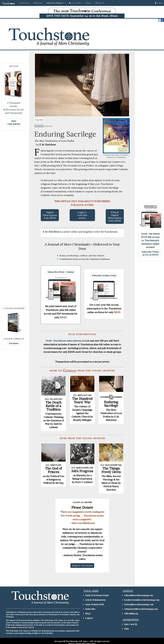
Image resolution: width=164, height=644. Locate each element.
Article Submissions (95, 600)
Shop (88, 614)
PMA (127, 629)
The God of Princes (53, 470)
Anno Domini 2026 (95, 604)
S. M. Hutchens (51, 232)
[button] (56, 3)
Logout (89, 618)
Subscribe (90, 609)
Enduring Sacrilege (111, 404)
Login (159, 3)
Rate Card (129, 624)
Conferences (24, 3)
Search (100, 3)
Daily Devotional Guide (97, 595)
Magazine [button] (38, 3)
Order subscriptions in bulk (68, 341)
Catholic (39, 126)
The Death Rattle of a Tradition (53, 406)
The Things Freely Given (111, 470)
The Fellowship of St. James (77, 641)
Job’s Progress (82, 471)
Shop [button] (89, 3)
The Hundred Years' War (82, 400)
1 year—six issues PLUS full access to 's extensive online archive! (150, 240)
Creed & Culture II (14, 339)
